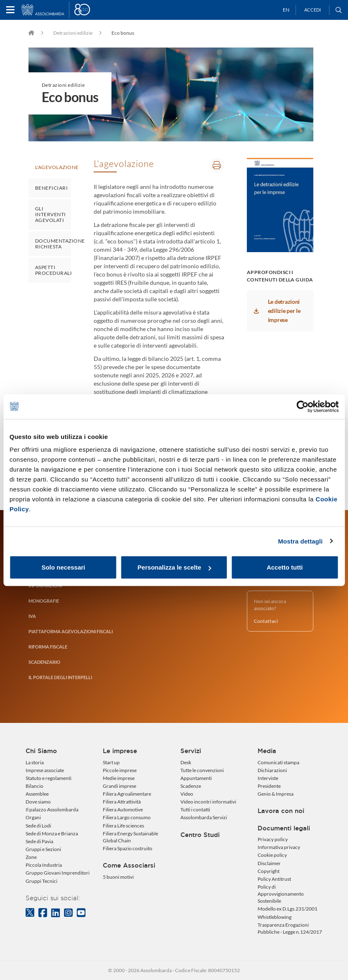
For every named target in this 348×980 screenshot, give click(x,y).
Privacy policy (273, 839)
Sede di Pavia (39, 841)
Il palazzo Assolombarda (52, 810)
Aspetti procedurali (53, 270)
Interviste (268, 778)
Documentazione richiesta (53, 244)
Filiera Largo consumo (127, 817)
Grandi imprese (120, 786)
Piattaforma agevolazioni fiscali (71, 631)
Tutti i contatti (195, 810)
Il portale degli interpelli (60, 677)
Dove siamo (38, 802)
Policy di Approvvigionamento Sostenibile (281, 894)
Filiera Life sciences (123, 826)
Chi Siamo (41, 751)
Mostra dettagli (300, 541)
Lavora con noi (281, 811)
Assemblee (37, 794)
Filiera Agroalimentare (127, 794)
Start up (111, 762)
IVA (32, 616)
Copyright (269, 871)
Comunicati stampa (278, 762)
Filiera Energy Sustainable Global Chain (130, 837)
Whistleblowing (275, 917)
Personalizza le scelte (174, 567)
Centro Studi (200, 835)
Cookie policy (272, 855)
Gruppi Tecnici (41, 881)
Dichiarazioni (272, 770)
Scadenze (191, 786)
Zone (31, 857)
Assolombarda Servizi (204, 817)
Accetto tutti (285, 567)
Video (187, 794)
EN (286, 10)
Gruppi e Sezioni (43, 849)
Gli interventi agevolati (51, 214)
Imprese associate (45, 770)
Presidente (269, 786)
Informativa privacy (279, 847)
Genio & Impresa (276, 794)
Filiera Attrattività (122, 802)
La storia (35, 762)
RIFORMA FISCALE (48, 647)
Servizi (191, 751)
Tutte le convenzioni (202, 770)
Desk (186, 762)
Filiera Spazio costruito (128, 848)
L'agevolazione (53, 167)
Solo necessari (63, 567)
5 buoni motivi (118, 877)
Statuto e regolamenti (49, 778)
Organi (33, 817)
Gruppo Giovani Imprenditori (58, 873)
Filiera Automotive (123, 810)
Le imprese (120, 751)
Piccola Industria (44, 865)
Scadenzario (44, 662)
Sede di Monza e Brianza (52, 833)
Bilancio (34, 786)
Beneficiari (51, 188)
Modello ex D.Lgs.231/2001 (288, 909)
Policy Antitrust (274, 879)
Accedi (312, 10)
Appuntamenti (196, 778)
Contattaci (266, 621)
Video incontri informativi (208, 802)
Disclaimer (269, 863)
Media (267, 751)
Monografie (44, 601)
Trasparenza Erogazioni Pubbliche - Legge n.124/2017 (290, 928)
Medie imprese (119, 778)
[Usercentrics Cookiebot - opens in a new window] (302, 406)
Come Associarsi (129, 866)
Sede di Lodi (38, 826)
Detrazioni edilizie (73, 33)
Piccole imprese (120, 770)
